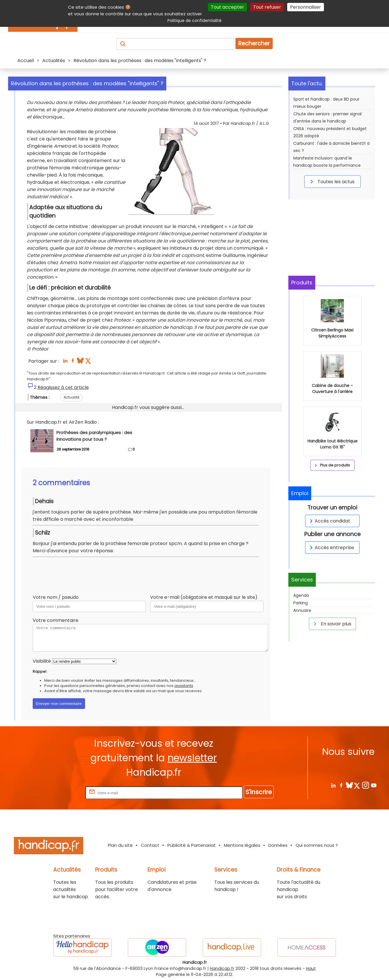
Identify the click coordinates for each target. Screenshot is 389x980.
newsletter (192, 758)
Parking (300, 603)
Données (278, 845)
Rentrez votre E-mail (61, 793)
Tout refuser (267, 7)
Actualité (71, 397)
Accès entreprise (331, 548)
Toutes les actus (331, 181)
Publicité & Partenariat (192, 845)
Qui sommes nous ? (317, 845)
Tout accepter (227, 7)
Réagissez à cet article (63, 387)
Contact (150, 845)
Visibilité (42, 661)
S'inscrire (259, 792)
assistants (184, 686)
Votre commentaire (56, 620)
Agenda (301, 595)
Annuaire (302, 610)
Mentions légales (242, 845)
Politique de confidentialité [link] (194, 21)
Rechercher (254, 43)
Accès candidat (329, 521)
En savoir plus (331, 624)
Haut (311, 968)
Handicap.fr (222, 968)
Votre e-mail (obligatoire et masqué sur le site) (204, 597)
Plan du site (120, 845)
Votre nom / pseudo (56, 597)
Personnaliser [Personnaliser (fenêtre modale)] (306, 7)
